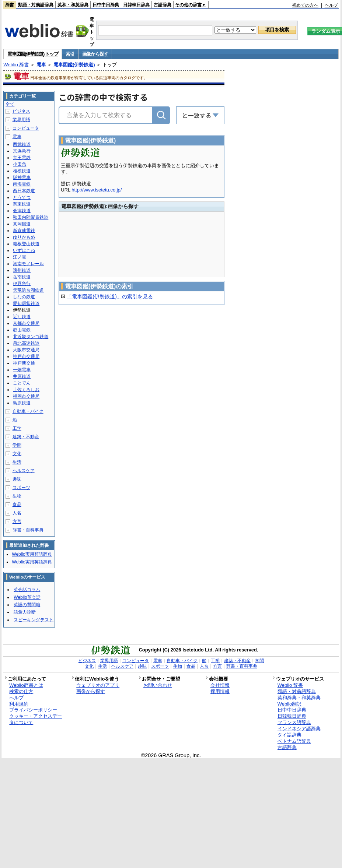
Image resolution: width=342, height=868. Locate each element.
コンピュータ (26, 128)
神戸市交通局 (26, 356)
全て (10, 104)
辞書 (10, 5)
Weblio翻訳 (289, 704)
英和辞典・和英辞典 (299, 698)
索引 (70, 54)
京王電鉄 (22, 158)
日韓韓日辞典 (136, 5)
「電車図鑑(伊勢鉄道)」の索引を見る (110, 296)
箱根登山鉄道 (26, 244)
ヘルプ (331, 5)
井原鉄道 (22, 376)
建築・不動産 (26, 437)
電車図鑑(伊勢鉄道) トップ (33, 54)
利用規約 (19, 704)
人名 (17, 513)
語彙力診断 (25, 612)
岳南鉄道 (22, 277)
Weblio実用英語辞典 (32, 562)
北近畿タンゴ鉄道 (31, 337)
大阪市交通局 (26, 350)
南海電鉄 (22, 184)
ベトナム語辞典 (294, 741)
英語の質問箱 (27, 605)
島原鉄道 (22, 403)
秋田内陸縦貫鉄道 (31, 217)
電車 (41, 65)
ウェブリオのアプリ (98, 685)
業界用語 (21, 120)
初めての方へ (305, 5)
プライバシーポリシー (33, 710)
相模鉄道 (22, 171)
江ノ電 (20, 257)
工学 (17, 428)
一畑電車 (22, 370)
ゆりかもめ (24, 237)
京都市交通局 (26, 323)
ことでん (22, 383)
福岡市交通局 (26, 396)
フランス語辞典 (294, 722)
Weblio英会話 (27, 597)
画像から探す (95, 54)
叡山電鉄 (22, 330)
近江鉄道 (22, 317)
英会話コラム (27, 590)
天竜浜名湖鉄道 (28, 290)
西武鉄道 (22, 144)
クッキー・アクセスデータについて (36, 719)
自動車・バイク (28, 411)
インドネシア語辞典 (299, 729)
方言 (17, 521)
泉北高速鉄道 (26, 343)
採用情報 (220, 691)
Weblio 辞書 (16, 65)
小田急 (20, 164)
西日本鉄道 (24, 191)
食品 (17, 505)
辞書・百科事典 (28, 530)
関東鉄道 (22, 204)
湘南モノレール (28, 264)
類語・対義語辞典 (36, 5)
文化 (17, 454)
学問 (17, 445)
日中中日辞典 (106, 5)
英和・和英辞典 (73, 5)
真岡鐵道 (22, 224)
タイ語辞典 (289, 735)
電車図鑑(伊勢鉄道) (74, 65)
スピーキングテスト (34, 620)
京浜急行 (22, 151)
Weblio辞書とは (26, 685)
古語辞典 (163, 5)
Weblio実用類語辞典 (32, 554)
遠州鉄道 (22, 270)
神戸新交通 (24, 363)
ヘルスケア (24, 471)
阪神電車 (22, 178)
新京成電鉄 (24, 231)
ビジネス (21, 111)
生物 (17, 496)
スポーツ (21, 488)
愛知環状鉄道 (26, 303)
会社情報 (220, 685)
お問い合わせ (158, 685)
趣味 (17, 479)
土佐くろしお (26, 390)
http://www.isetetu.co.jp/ (97, 190)
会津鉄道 (22, 211)
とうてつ (22, 197)
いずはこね (24, 250)
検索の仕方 (21, 691)
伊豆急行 (22, 284)
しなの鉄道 (24, 297)
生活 (17, 462)
